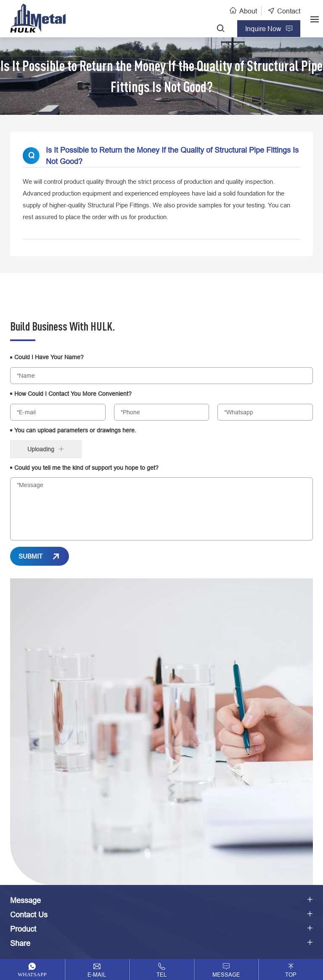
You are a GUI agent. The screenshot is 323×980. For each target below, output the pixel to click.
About (248, 11)
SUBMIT (30, 556)
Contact (289, 11)
